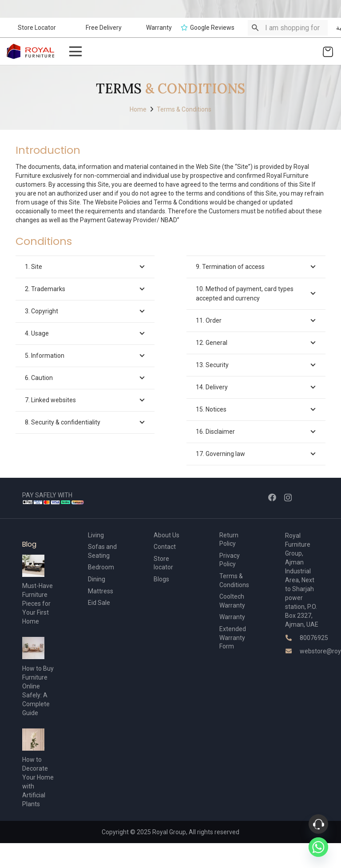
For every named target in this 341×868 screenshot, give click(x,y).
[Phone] (318, 824)
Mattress (101, 591)
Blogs (161, 579)
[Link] (31, 51)
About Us (167, 535)
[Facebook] (272, 497)
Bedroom (101, 567)
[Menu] (75, 52)
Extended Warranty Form (233, 638)
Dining (97, 579)
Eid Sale (99, 603)
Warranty (232, 617)
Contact (165, 547)
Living (96, 535)
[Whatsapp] (318, 847)
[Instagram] (288, 498)
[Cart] (328, 51)
